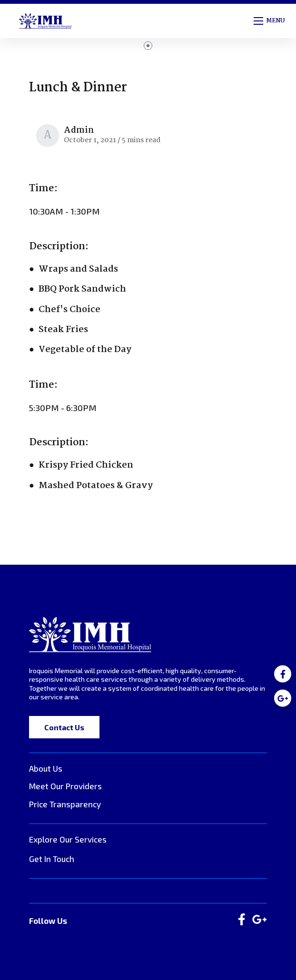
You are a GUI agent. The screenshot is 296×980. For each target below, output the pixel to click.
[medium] (283, 674)
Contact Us (64, 727)
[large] (242, 920)
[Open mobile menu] (270, 21)
